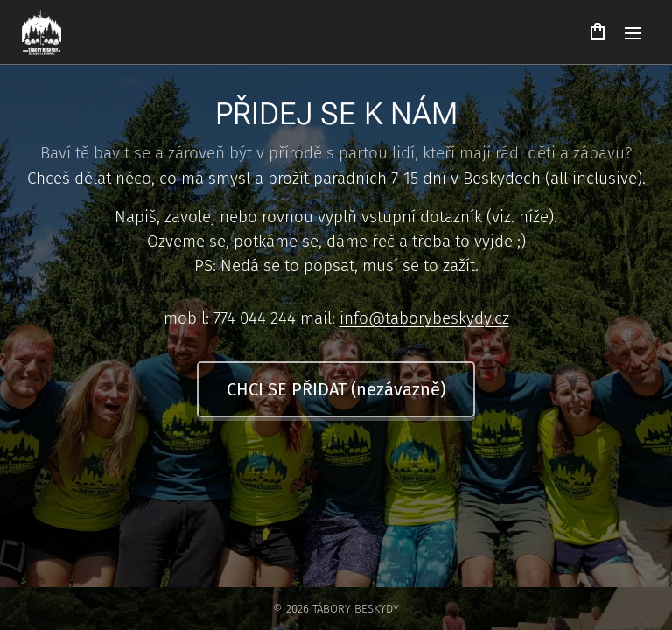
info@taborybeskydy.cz (424, 318)
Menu (633, 33)
